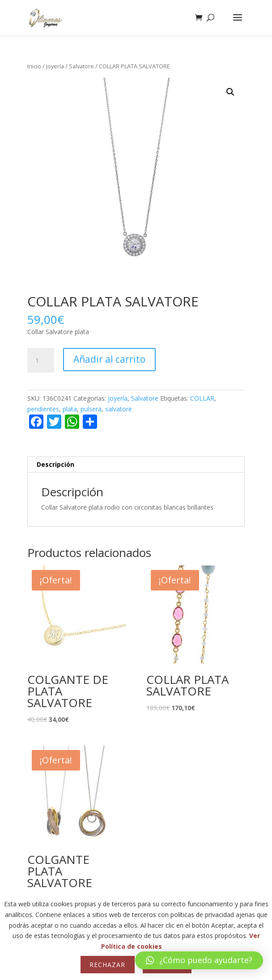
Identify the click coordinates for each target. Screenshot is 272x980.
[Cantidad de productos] (41, 360)
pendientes (43, 409)
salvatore (119, 409)
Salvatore (81, 66)
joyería (55, 66)
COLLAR (202, 398)
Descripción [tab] (55, 464)
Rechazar (107, 965)
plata (70, 409)
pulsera (91, 409)
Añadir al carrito (109, 359)
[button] (230, 92)
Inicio (34, 66)
